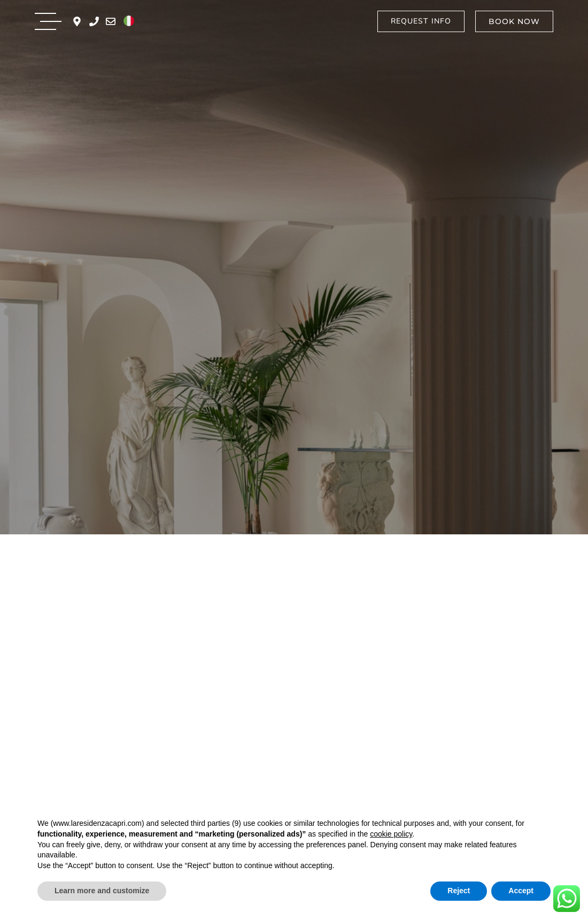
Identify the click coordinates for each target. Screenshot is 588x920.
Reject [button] (459, 891)
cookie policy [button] (391, 834)
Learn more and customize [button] (102, 891)
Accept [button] (521, 891)
